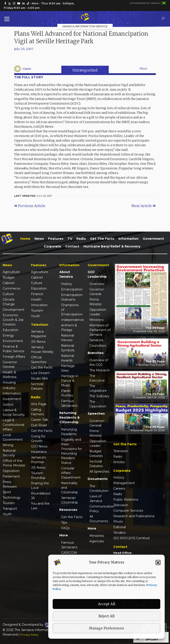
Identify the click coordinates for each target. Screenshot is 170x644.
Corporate (52, 246)
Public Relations (126, 500)
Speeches (96, 414)
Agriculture (11, 272)
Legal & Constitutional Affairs (13, 425)
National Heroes (68, 338)
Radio (81, 239)
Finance (37, 294)
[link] (5, 4)
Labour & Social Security (14, 412)
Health (36, 300)
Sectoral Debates (96, 464)
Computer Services (128, 511)
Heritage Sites (68, 368)
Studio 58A (39, 378)
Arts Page (39, 404)
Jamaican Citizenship (70, 500)
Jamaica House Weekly (42, 349)
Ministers (96, 320)
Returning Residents (69, 432)
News (39, 239)
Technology (12, 498)
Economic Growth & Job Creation (13, 320)
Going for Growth (38, 439)
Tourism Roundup (38, 475)
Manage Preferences (106, 628)
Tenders (119, 533)
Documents (98, 479)
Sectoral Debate (37, 386)
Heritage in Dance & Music (70, 381)
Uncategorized (85, 70)
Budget (9, 277)
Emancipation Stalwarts (72, 297)
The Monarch (100, 370)
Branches (96, 353)
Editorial (120, 527)
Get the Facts (102, 239)
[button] (158, 562)
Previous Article (30, 206)
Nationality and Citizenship (70, 488)
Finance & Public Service (14, 349)
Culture (8, 294)
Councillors (98, 346)
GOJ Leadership (97, 274)
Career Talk (40, 420)
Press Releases (10, 484)
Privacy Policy (29, 635)
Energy (8, 335)
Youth (7, 514)
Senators (96, 340)
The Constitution (99, 488)
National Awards (68, 358)
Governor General (10, 364)
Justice (8, 404)
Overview (97, 284)
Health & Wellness (10, 375)
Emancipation (72, 289)
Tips (64, 522)
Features (56, 239)
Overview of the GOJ (99, 362)
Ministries (97, 536)
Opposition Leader (98, 312)
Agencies (97, 541)
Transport (10, 509)
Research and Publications (134, 516)
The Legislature (98, 388)
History (67, 284)
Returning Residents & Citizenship (70, 417)
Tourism (9, 503)
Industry (9, 388)
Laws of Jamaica (96, 499)
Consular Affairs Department (71, 473)
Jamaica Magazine (39, 334)
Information (128, 239)
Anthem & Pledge (69, 328)
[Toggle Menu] (8, 19)
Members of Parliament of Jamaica (100, 330)
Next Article (144, 206)
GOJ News (39, 446)
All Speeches (99, 472)
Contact (72, 246)
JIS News (38, 342)
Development (14, 310)
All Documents (99, 519)
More (64, 535)
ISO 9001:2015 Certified (131, 538)
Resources (68, 510)
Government (153, 239)
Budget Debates (96, 454)
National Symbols (68, 348)
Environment (13, 341)
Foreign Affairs (14, 357)
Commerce (12, 288)
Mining (8, 445)
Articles (119, 462)
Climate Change (9, 302)
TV (70, 239)
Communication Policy (100, 509)
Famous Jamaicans (69, 403)
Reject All (106, 616)
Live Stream (40, 373)
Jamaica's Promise (38, 460)
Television (121, 451)
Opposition (11, 471)
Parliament (11, 476)
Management (124, 483)
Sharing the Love (40, 486)
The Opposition (98, 404)
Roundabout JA (41, 496)
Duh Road (39, 425)
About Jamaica (66, 274)
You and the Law (40, 506)
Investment (12, 399)
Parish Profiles (67, 393)
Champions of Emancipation (72, 310)
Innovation (39, 305)
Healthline (39, 452)
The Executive (97, 378)
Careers (119, 489)
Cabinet (9, 283)
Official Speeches (39, 360)
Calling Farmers (37, 412)
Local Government (13, 437)
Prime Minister (96, 302)
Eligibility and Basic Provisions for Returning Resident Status (71, 451)
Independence (72, 320)
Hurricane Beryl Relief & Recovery (112, 246)
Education (11, 330)
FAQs (65, 528)
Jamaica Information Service (85, 26)
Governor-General (97, 292)
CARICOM (69, 553)
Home (25, 239)
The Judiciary (99, 396)
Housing (9, 382)
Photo (118, 522)
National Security (9, 453)
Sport (7, 492)
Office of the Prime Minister (14, 463)
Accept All (107, 604)
